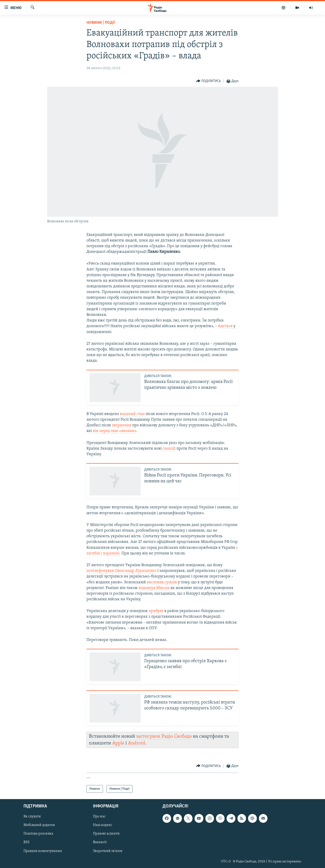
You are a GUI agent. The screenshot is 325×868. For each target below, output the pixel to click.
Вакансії (100, 842)
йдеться (226, 326)
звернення (122, 425)
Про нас (99, 817)
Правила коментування (43, 851)
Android (137, 743)
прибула (156, 611)
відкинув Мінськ (154, 588)
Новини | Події (101, 23)
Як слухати (32, 817)
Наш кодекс (103, 825)
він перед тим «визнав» (114, 431)
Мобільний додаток (39, 825)
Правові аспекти (106, 834)
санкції (169, 449)
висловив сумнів (162, 582)
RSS (27, 842)
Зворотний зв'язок (108, 851)
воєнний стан (132, 414)
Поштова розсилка (38, 834)
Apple (118, 743)
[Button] (209, 81)
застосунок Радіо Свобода (164, 736)
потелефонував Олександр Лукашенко (121, 571)
